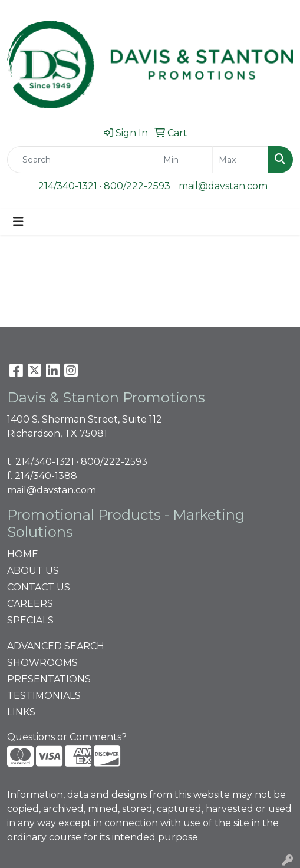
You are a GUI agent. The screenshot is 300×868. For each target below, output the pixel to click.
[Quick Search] (82, 160)
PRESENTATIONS (49, 679)
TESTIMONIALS (44, 696)
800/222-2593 (137, 186)
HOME (23, 554)
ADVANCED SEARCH (56, 646)
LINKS (21, 712)
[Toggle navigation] (18, 222)
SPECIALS (30, 620)
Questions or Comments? (67, 737)
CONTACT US (39, 587)
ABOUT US (33, 571)
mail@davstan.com (223, 186)
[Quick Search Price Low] (185, 160)
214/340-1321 (68, 186)
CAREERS (30, 604)
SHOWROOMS (42, 663)
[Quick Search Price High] (240, 160)
